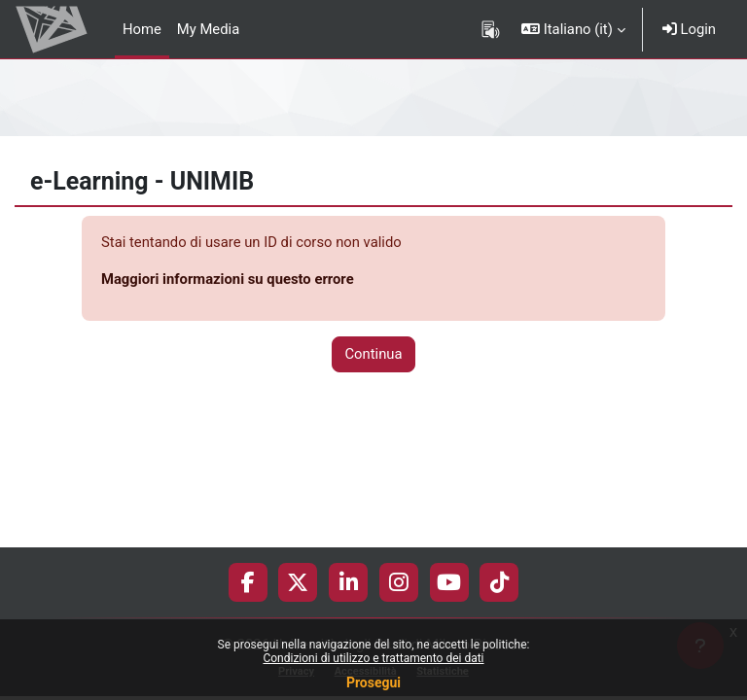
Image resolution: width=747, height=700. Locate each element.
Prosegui (373, 682)
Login (689, 29)
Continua (373, 354)
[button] (573, 29)
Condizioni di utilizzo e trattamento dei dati (373, 658)
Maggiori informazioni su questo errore (228, 279)
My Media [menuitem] (208, 29)
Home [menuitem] (142, 29)
